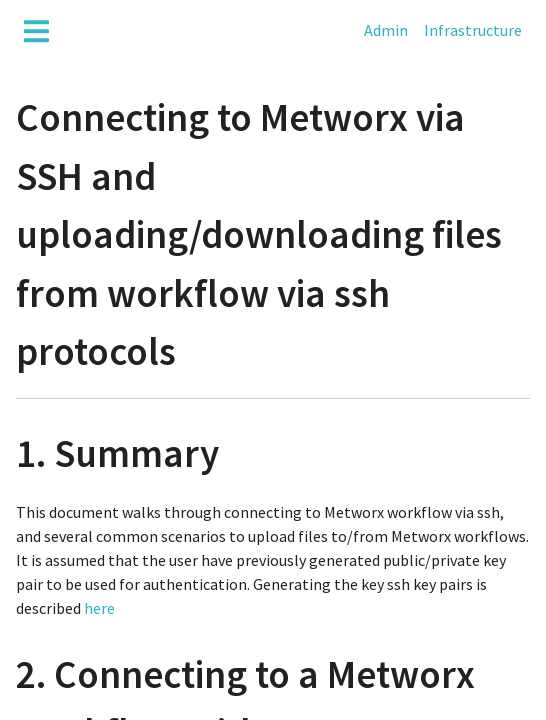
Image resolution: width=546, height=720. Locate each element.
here (99, 608)
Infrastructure (473, 30)
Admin (386, 30)
